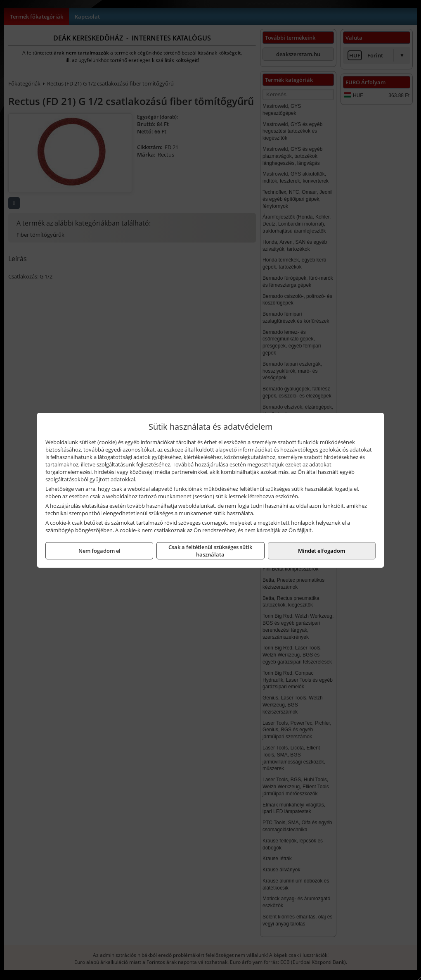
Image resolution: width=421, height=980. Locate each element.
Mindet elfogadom (322, 551)
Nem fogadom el (99, 551)
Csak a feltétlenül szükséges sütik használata (210, 551)
